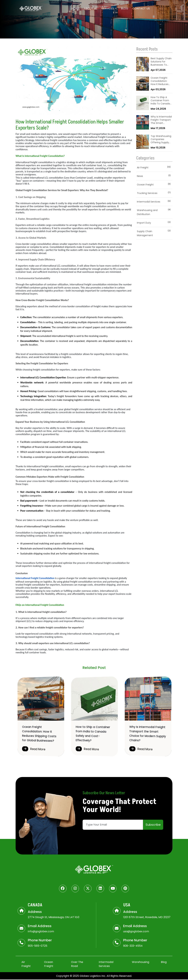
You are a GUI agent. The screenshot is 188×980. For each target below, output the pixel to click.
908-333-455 (132, 946)
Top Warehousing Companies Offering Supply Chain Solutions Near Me (161, 140)
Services (108, 8)
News (154, 176)
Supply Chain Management (154, 233)
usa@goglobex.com (136, 932)
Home (76, 8)
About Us (91, 8)
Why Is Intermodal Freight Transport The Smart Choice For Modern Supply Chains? (161, 120)
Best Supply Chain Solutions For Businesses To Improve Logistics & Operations (161, 62)
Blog (125, 8)
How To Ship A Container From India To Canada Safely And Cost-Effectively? (161, 101)
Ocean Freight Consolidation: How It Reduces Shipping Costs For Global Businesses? (160, 81)
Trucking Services (154, 193)
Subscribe (153, 825)
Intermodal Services (154, 202)
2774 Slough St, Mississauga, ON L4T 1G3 (54, 917)
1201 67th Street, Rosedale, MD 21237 (147, 917)
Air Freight (154, 168)
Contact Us (141, 8)
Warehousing (140, 962)
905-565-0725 (38, 946)
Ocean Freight (154, 185)
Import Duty (154, 223)
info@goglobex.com (41, 932)
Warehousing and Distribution (154, 212)
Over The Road (77, 964)
